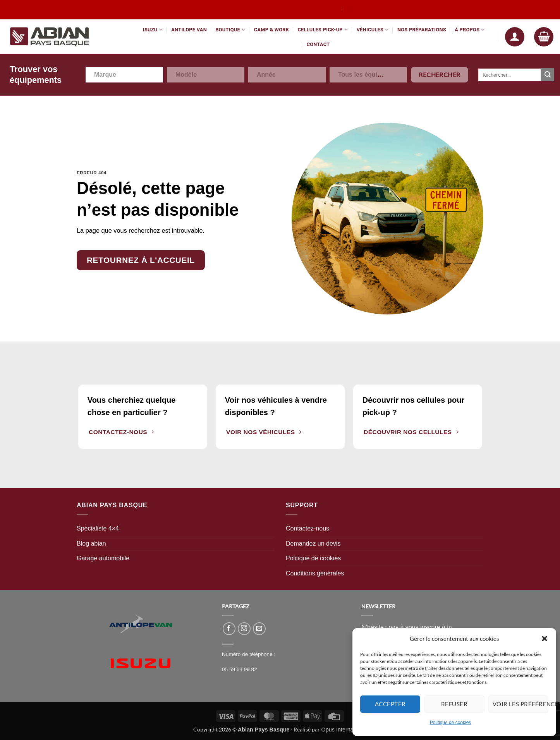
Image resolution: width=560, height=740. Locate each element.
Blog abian (91, 543)
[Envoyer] (548, 75)
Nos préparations (422, 30)
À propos (470, 30)
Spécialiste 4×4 (98, 528)
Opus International (344, 730)
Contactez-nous (307, 528)
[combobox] (124, 75)
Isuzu (153, 30)
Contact (318, 44)
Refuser (454, 704)
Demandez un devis (313, 543)
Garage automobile (103, 558)
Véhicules (373, 30)
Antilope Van (189, 30)
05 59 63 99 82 (240, 669)
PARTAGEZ (236, 606)
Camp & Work (271, 30)
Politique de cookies (451, 723)
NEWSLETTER (378, 606)
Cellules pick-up (323, 30)
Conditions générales (315, 573)
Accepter (390, 704)
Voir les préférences (520, 704)
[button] (545, 639)
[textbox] (109, 75)
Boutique (230, 30)
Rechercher (440, 75)
